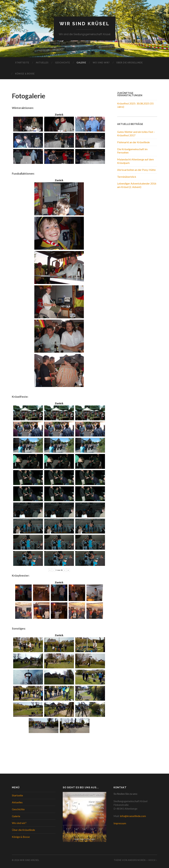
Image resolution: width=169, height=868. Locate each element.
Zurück (59, 115)
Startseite (22, 63)
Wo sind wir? (101, 63)
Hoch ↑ (153, 860)
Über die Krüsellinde (130, 63)
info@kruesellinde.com (133, 816)
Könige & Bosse (25, 74)
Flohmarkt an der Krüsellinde (133, 142)
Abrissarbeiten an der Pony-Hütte (136, 170)
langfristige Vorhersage (85, 839)
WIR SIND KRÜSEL (84, 24)
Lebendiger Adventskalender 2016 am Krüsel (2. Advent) (137, 185)
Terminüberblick (127, 177)
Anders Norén (137, 860)
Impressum (120, 823)
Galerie (81, 63)
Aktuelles (42, 63)
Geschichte (63, 63)
